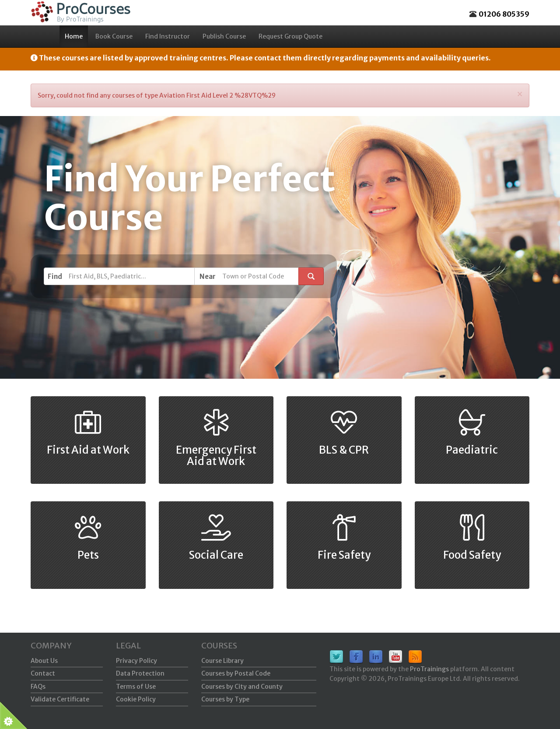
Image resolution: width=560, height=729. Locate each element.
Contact (43, 673)
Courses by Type (225, 699)
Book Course (114, 36)
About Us (44, 661)
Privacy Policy (136, 661)
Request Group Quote (290, 36)
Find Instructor (168, 36)
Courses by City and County (242, 687)
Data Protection (140, 673)
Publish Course (224, 36)
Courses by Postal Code (236, 673)
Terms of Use (136, 687)
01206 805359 (504, 14)
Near (208, 276)
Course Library (222, 661)
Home (74, 36)
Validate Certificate (60, 699)
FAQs (38, 687)
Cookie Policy (136, 699)
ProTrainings (429, 669)
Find (55, 276)
